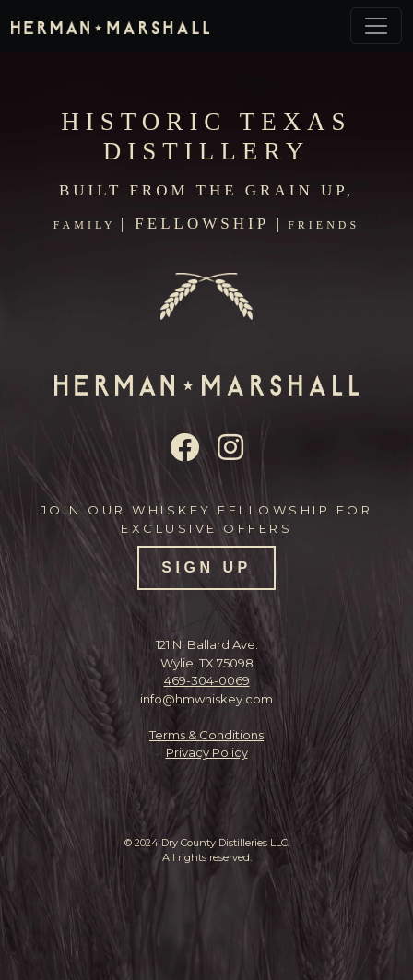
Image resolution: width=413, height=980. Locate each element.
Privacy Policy (207, 752)
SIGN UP (206, 567)
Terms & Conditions (206, 735)
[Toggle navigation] (376, 26)
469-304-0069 (207, 680)
